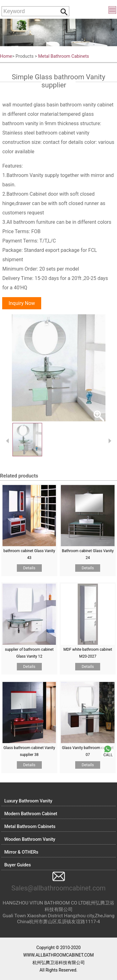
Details (29, 568)
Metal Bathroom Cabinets (63, 56)
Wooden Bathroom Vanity (30, 839)
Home (6, 56)
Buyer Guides (18, 865)
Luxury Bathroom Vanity (28, 801)
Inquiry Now (22, 303)
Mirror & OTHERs (21, 852)
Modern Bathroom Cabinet (31, 814)
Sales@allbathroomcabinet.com (58, 888)
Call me (108, 751)
